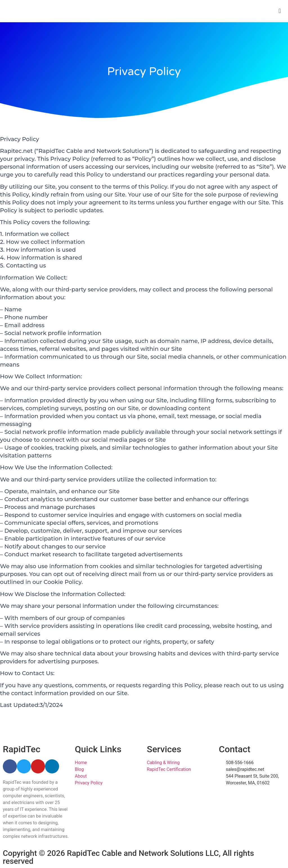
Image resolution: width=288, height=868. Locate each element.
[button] (280, 11)
